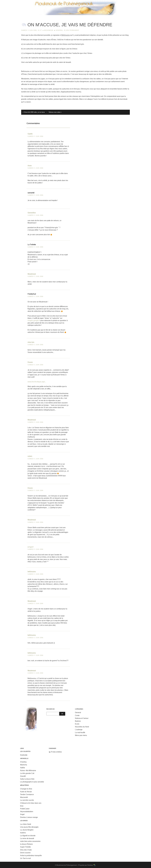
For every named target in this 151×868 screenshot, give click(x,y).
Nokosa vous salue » (55, 112)
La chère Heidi (26, 824)
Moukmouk (49, 30)
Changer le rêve (26, 789)
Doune (30, 362)
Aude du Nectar (26, 792)
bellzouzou (32, 572)
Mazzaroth (24, 797)
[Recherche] (53, 714)
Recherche (50, 709)
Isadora (23, 833)
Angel (22, 814)
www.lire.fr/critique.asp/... (37, 382)
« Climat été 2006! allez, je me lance (34, 112)
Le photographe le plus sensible (32, 782)
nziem (30, 456)
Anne (30, 166)
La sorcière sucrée (27, 800)
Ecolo (77, 724)
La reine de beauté (27, 838)
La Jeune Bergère (27, 830)
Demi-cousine (25, 853)
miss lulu (31, 342)
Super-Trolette (25, 847)
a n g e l (31, 547)
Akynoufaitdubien (27, 812)
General (59, 30)
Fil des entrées (56, 752)
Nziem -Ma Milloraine (28, 770)
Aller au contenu (115, 2)
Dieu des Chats (26, 850)
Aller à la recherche (142, 2)
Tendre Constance (27, 794)
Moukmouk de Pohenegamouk (75, 15)
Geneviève (32, 213)
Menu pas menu (81, 735)
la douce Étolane (26, 844)
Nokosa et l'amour (82, 718)
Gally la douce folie (27, 779)
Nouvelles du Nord (82, 727)
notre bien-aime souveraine (30, 841)
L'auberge (79, 730)
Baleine (78, 721)
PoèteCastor (25, 809)
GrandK (23, 776)
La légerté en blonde (28, 836)
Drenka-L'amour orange (29, 817)
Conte (77, 715)
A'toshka (23, 762)
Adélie (23, 768)
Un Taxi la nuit (25, 858)
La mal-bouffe (80, 732)
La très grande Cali (27, 773)
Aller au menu (128, 2)
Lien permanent (72, 30)
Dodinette (24, 755)
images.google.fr (34, 320)
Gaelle (30, 134)
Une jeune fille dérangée (29, 827)
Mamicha (24, 765)
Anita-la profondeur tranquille (31, 855)
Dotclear (90, 865)
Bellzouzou (66, 35)
